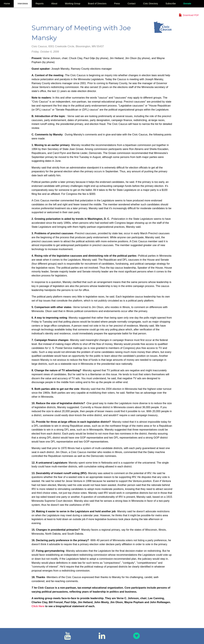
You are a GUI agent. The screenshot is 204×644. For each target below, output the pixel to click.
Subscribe (171, 4)
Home (7, 4)
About (54, 4)
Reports (40, 4)
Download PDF (191, 15)
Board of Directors (97, 4)
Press (117, 4)
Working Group (73, 4)
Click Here (38, 606)
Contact (131, 4)
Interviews (23, 4)
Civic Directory (151, 4)
